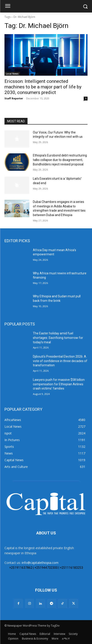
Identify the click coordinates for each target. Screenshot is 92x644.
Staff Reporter (14, 98)
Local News (12, 74)
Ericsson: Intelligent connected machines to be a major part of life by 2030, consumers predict (43, 87)
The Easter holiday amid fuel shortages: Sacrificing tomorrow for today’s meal (58, 338)
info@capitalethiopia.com (40, 563)
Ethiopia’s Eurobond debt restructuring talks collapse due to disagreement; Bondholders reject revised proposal (60, 160)
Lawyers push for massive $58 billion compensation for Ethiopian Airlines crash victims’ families (59, 384)
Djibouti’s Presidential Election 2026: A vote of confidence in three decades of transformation (60, 361)
